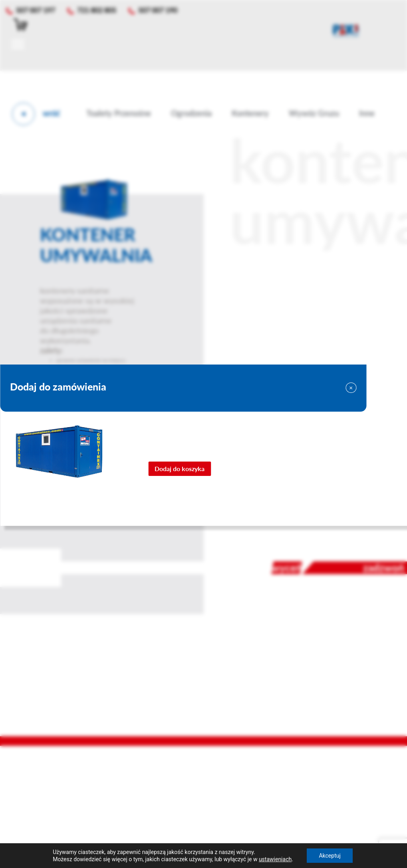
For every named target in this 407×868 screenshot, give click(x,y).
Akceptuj (330, 856)
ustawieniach (275, 859)
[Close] (351, 388)
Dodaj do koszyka (180, 469)
